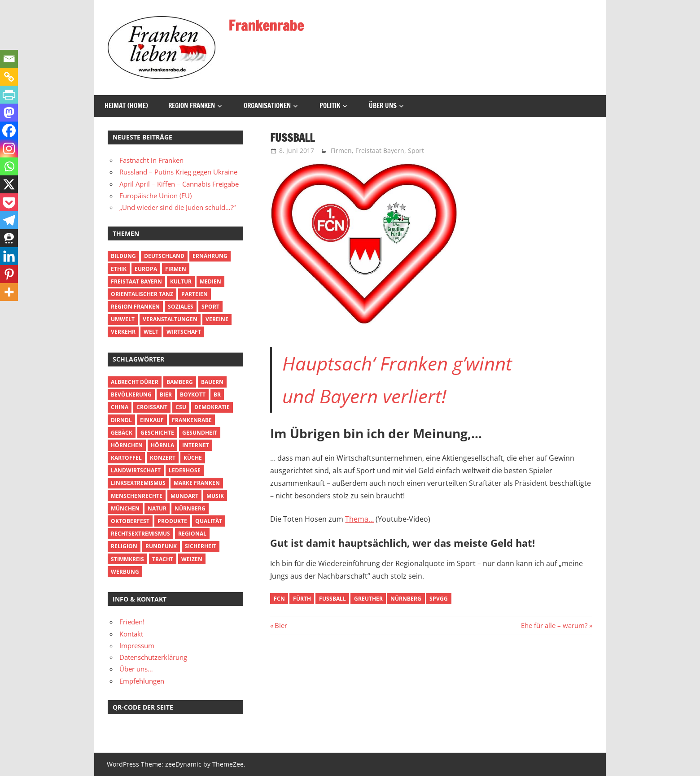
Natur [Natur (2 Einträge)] (157, 508)
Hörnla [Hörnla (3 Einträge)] (162, 445)
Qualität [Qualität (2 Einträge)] (209, 521)
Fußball (332, 599)
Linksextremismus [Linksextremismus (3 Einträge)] (138, 483)
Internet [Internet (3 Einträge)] (196, 445)
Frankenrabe (266, 26)
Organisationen (267, 106)
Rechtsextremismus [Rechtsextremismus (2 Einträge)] (140, 534)
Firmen (341, 150)
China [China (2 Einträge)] (120, 407)
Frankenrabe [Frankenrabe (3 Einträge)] (192, 420)
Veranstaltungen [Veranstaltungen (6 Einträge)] (170, 319)
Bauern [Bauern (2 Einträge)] (212, 382)
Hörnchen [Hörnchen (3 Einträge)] (127, 445)
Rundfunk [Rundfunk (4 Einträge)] (161, 546)
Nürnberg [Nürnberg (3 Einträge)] (190, 508)
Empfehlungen (142, 681)
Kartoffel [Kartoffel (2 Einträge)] (126, 458)
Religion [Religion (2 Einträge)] (124, 546)
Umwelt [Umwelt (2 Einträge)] (123, 319)
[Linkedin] (9, 256)
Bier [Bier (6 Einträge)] (166, 395)
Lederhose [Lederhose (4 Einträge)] (185, 470)
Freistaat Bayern (380, 150)
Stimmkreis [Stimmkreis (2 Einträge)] (127, 559)
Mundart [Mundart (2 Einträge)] (184, 496)
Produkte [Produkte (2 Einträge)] (172, 521)
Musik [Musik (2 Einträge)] (215, 496)
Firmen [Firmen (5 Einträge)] (176, 269)
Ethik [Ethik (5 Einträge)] (119, 269)
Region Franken (192, 106)
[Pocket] (9, 202)
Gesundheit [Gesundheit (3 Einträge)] (200, 433)
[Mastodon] (9, 113)
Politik (330, 106)
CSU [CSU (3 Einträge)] (181, 407)
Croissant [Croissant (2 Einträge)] (152, 407)
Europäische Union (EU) (155, 196)
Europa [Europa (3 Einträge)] (146, 269)
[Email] (9, 59)
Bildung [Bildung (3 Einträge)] (123, 256)
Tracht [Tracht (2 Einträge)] (163, 559)
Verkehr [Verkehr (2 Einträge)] (123, 332)
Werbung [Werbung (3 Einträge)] (125, 572)
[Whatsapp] (9, 166)
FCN (279, 599)
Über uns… (136, 669)
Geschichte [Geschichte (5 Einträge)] (157, 433)
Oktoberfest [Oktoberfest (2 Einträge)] (130, 521)
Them (355, 519)
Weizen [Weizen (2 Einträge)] (192, 559)
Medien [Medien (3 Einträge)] (210, 281)
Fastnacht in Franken (151, 160)
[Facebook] (9, 131)
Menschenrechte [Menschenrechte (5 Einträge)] (137, 496)
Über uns (383, 106)
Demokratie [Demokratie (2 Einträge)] (212, 407)
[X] (9, 184)
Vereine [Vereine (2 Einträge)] (217, 319)
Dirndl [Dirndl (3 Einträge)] (121, 420)
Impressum (137, 645)
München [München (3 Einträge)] (125, 508)
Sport (416, 150)
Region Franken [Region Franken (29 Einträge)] (135, 307)
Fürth (302, 599)
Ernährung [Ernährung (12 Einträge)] (210, 256)
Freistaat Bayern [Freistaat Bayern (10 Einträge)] (136, 281)
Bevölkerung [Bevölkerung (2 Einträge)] (131, 395)
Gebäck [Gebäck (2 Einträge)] (122, 433)
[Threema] (9, 238)
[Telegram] (9, 220)
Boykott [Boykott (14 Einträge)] (193, 395)
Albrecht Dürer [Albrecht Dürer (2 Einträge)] (135, 382)
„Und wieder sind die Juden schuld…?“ (177, 207)
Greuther (368, 599)
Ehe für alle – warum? (554, 625)
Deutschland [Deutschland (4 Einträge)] (164, 256)
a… (369, 519)
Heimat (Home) (126, 106)
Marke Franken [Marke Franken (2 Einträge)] (197, 483)
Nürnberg (406, 599)
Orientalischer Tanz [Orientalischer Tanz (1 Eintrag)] (142, 294)
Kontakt (131, 634)
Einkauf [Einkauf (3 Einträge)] (152, 420)
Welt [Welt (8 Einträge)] (151, 332)
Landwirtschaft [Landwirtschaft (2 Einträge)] (136, 470)
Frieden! (132, 622)
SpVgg (439, 599)
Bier (281, 625)
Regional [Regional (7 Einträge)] (192, 534)
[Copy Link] (9, 77)
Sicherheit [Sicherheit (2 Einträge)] (201, 546)
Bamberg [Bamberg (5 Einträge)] (180, 382)
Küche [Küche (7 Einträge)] (193, 458)
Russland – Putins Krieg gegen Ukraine (178, 172)
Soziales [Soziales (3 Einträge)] (181, 307)
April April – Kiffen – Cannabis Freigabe (179, 184)
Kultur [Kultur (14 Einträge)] (181, 281)
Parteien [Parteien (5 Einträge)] (195, 294)
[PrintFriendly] (9, 95)
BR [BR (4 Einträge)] (217, 395)
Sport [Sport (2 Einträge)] (210, 307)
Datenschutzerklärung (153, 657)
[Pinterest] (9, 274)
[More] (9, 292)
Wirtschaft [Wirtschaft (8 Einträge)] (184, 332)
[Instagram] (9, 148)
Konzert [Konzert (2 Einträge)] (163, 458)
